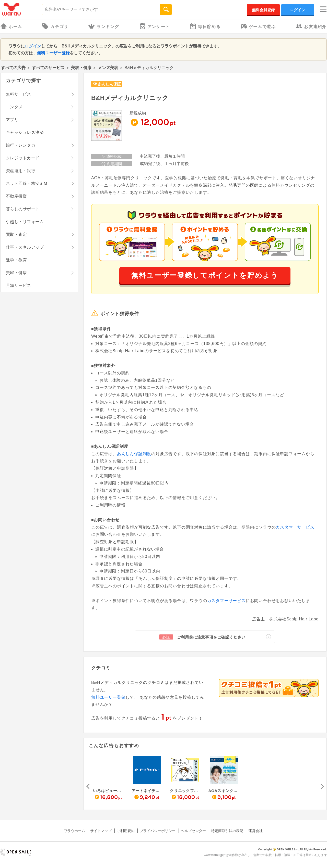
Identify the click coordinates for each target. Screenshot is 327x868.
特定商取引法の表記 (227, 831)
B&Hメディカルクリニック (130, 98)
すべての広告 (13, 68)
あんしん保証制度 (134, 454)
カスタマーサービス (295, 527)
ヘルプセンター (193, 831)
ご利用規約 (126, 831)
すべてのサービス (48, 68)
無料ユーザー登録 (53, 53)
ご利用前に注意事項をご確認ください (215, 637)
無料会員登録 (263, 10)
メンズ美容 (108, 68)
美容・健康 (81, 68)
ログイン (298, 10)
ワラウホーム (74, 831)
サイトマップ (101, 831)
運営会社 (255, 831)
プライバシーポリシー (158, 831)
